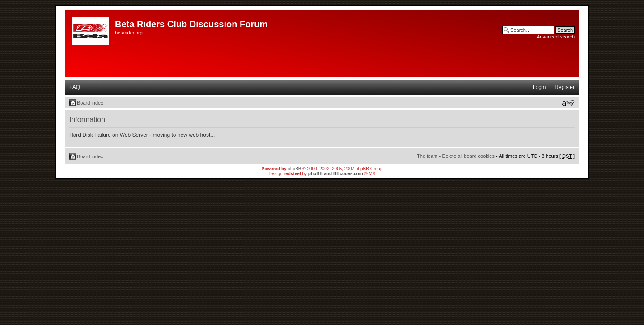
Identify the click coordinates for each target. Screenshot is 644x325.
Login (539, 87)
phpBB (294, 169)
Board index (90, 103)
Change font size (568, 103)
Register (565, 87)
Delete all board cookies (468, 156)
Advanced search (556, 37)
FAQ (75, 87)
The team (427, 156)
